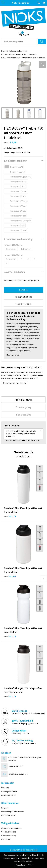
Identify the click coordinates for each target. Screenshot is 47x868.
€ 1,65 (10, 576)
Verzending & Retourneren (13, 812)
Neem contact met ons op (14, 383)
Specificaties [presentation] (23, 415)
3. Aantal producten (14, 272)
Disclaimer (6, 839)
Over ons (5, 788)
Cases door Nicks (8, 795)
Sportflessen (29, 54)
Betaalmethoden (9, 815)
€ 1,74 (10, 516)
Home (4, 51)
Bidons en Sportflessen (11, 54)
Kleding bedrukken (9, 791)
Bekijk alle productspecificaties (18, 152)
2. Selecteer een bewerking (18, 239)
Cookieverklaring (9, 832)
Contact (5, 808)
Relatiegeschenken (17, 51)
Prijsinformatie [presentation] (23, 400)
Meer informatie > (14, 355)
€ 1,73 (10, 636)
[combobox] (20, 41)
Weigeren (31, 865)
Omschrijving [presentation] (23, 407)
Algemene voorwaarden (11, 828)
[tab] (23, 400)
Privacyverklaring (9, 836)
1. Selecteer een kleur (15, 161)
